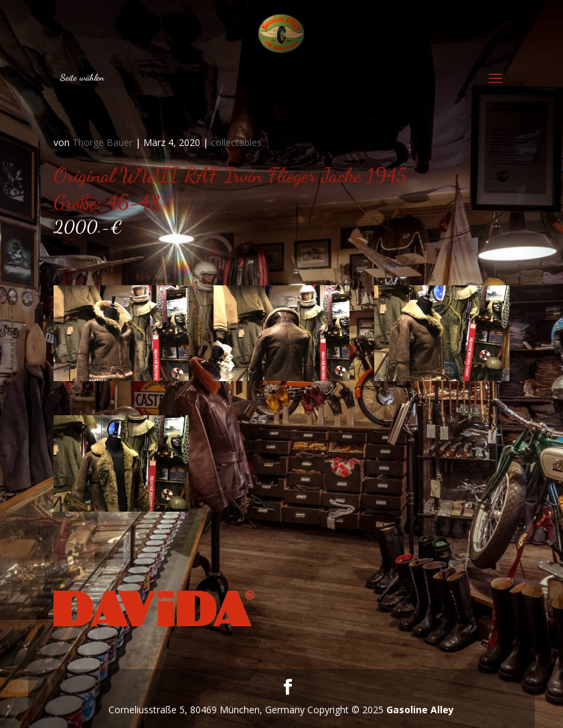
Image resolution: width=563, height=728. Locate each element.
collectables (236, 142)
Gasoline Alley (420, 710)
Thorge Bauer (102, 142)
